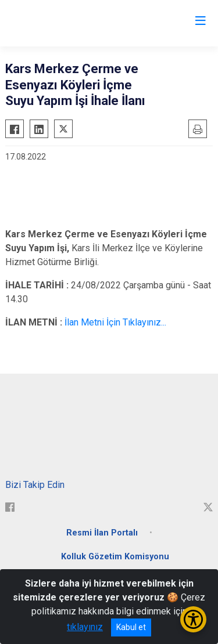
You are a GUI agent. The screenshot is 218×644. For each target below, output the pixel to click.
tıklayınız (85, 627)
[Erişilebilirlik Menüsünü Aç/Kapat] (193, 619)
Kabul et (131, 627)
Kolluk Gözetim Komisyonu (115, 557)
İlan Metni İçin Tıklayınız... (115, 322)
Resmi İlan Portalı (102, 533)
